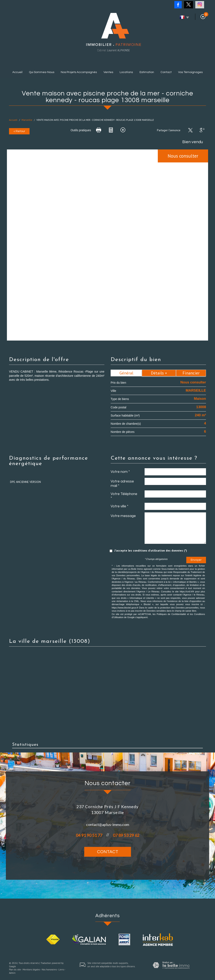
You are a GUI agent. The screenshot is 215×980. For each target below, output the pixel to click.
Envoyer (196, 560)
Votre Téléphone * (124, 496)
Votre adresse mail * (122, 484)
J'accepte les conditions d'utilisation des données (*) (151, 550)
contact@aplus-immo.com (108, 824)
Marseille (27, 120)
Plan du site (15, 970)
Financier (191, 373)
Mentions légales (31, 970)
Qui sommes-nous (42, 72)
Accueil (17, 72)
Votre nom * (120, 472)
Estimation (147, 72)
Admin (12, 973)
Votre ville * (119, 506)
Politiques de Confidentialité (171, 614)
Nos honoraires (49, 970)
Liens (61, 970)
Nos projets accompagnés (79, 72)
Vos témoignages (190, 72)
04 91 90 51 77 (89, 835)
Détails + (159, 373)
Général (126, 373)
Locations (126, 72)
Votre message (123, 516)
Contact (166, 72)
